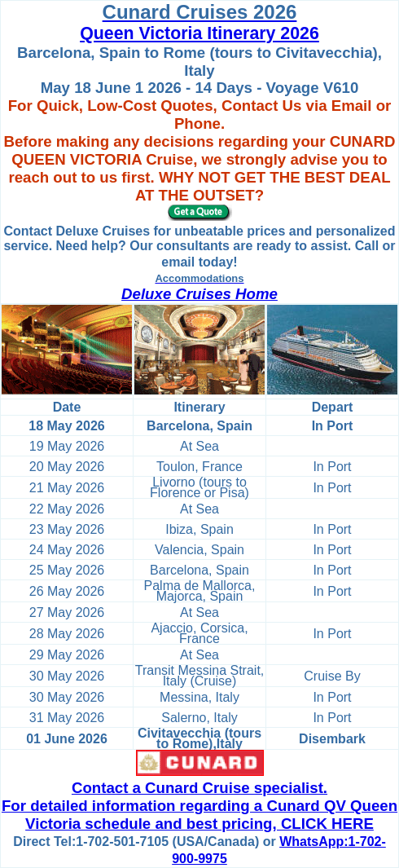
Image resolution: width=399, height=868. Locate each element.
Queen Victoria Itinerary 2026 (199, 33)
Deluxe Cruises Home (199, 294)
